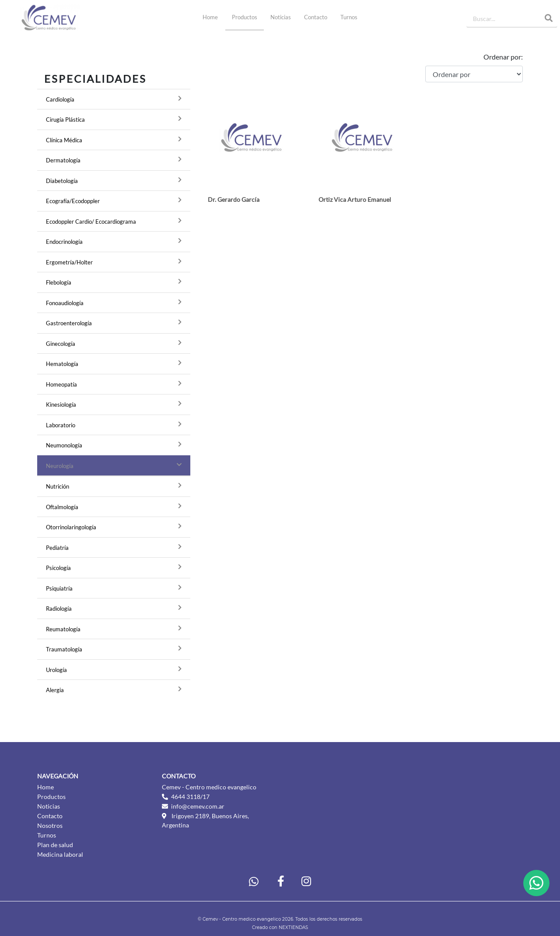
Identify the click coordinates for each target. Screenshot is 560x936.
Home (213, 17)
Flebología (59, 282)
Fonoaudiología (65, 303)
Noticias (281, 17)
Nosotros (50, 825)
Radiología (59, 609)
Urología (56, 670)
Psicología (58, 568)
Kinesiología (61, 405)
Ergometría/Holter (69, 262)
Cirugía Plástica (65, 120)
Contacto (316, 17)
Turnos (349, 17)
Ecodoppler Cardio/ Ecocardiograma (91, 222)
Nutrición (58, 486)
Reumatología (63, 629)
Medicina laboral (60, 854)
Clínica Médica (64, 140)
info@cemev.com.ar (198, 806)
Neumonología (64, 445)
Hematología (62, 364)
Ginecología (61, 344)
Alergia (55, 690)
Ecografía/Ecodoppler (73, 201)
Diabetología (62, 181)
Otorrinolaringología (71, 527)
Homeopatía (61, 384)
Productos (245, 17)
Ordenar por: (503, 57)
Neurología (60, 466)
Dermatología (63, 160)
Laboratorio (61, 425)
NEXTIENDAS (293, 927)
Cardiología (60, 99)
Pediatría (57, 548)
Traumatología (64, 649)
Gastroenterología (69, 323)
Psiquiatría (59, 588)
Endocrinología (64, 242)
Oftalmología (62, 507)
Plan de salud (55, 845)
